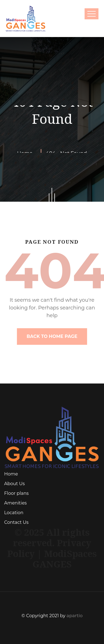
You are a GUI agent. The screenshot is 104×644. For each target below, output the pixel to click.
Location (14, 513)
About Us (14, 484)
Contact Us (16, 522)
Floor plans (16, 493)
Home (11, 474)
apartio (75, 616)
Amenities (15, 503)
